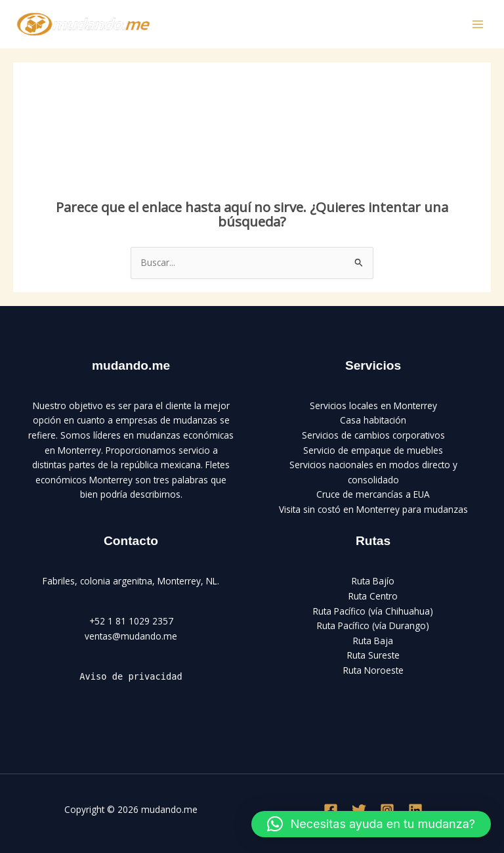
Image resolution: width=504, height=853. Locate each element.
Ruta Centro (373, 596)
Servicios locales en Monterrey (373, 405)
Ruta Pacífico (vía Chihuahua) (373, 611)
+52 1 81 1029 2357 (131, 621)
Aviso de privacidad (131, 676)
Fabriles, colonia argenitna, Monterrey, (123, 581)
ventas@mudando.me (131, 636)
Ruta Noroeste (373, 670)
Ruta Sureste (373, 655)
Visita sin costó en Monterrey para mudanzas (373, 509)
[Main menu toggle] (478, 24)
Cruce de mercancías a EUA (373, 494)
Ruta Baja (373, 641)
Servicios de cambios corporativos (373, 435)
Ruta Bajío (373, 581)
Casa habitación (373, 420)
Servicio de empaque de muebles (373, 450)
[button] (371, 824)
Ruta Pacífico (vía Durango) (373, 625)
